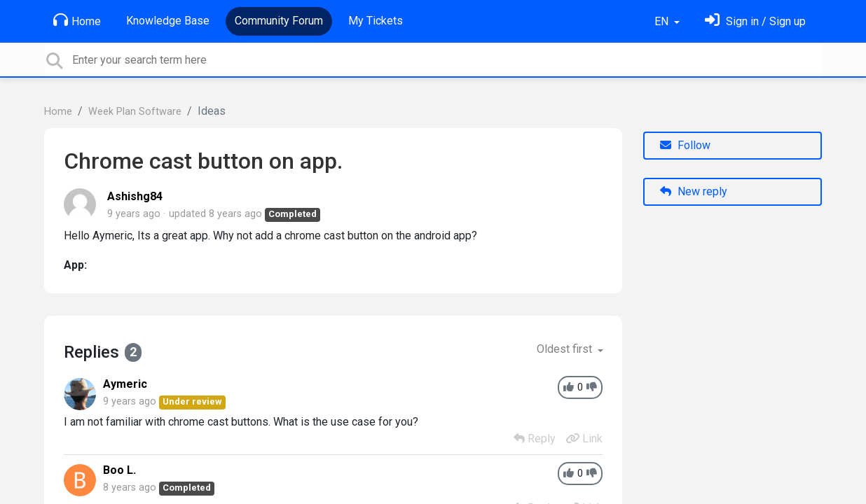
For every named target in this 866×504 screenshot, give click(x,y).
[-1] (592, 387)
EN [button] (663, 21)
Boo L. (119, 470)
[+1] (569, 387)
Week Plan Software (135, 112)
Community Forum (279, 21)
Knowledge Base (168, 21)
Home (77, 20)
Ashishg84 (135, 196)
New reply (694, 191)
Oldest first (566, 349)
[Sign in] (755, 21)
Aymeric (125, 384)
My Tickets (376, 21)
